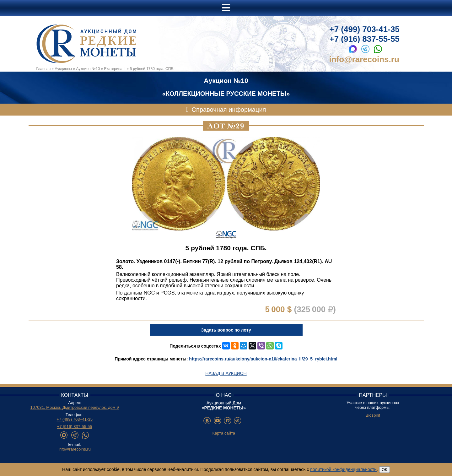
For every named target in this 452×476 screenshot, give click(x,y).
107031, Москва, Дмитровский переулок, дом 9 (75, 407)
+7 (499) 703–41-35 (75, 419)
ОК (385, 470)
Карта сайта (224, 433)
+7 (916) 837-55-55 (365, 39)
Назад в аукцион (226, 373)
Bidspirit (373, 415)
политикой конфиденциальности (343, 469)
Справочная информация (229, 110)
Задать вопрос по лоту (226, 330)
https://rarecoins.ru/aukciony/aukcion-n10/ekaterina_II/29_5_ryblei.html (263, 359)
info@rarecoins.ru (364, 59)
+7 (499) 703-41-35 (365, 29)
